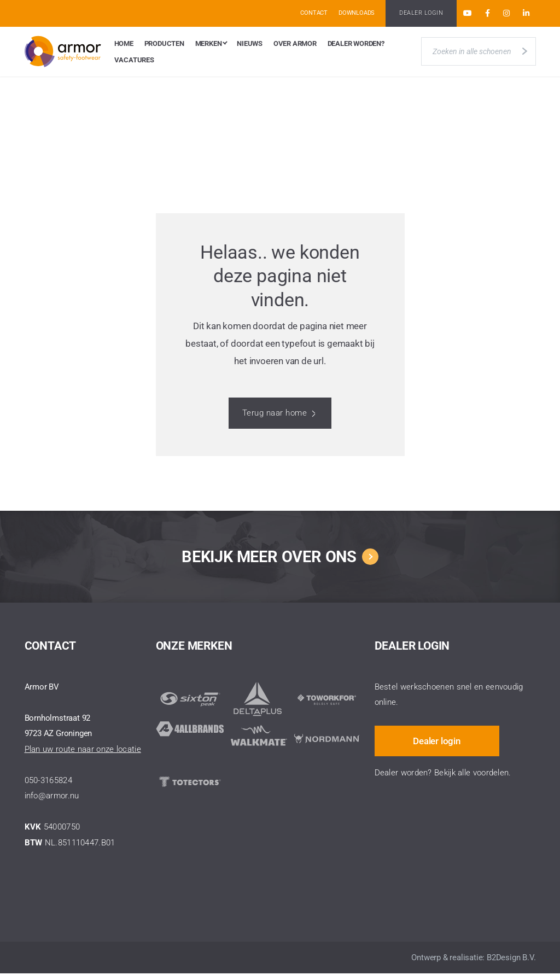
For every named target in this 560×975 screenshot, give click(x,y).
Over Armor (295, 44)
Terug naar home (275, 414)
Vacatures (134, 62)
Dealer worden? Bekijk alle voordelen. (443, 771)
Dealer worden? (356, 44)
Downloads (357, 13)
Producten (164, 44)
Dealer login (439, 738)
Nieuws (250, 44)
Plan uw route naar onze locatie (83, 751)
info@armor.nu (52, 797)
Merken (209, 44)
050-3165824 (48, 782)
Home (124, 44)
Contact (314, 13)
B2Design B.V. (511, 959)
